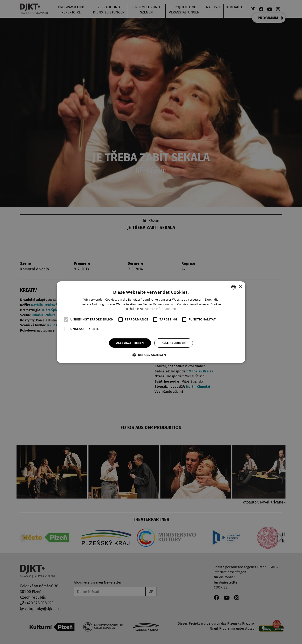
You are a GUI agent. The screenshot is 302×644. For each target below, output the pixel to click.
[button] (151, 355)
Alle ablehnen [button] (174, 343)
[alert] (151, 322)
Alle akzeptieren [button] (130, 343)
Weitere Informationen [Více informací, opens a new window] (160, 309)
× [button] (240, 287)
